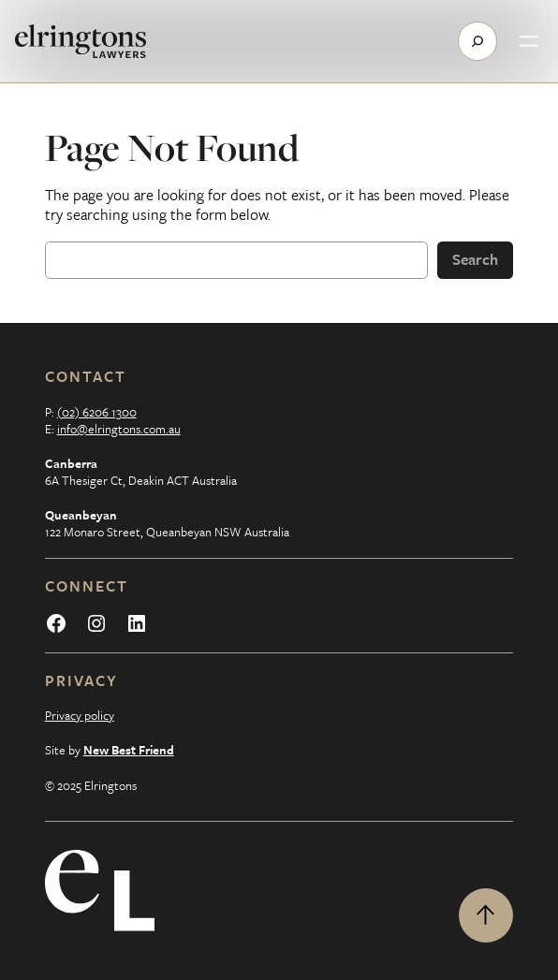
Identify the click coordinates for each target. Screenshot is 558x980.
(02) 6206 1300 (97, 412)
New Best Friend (129, 750)
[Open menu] (529, 41)
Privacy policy (80, 715)
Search (475, 259)
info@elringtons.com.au (119, 429)
